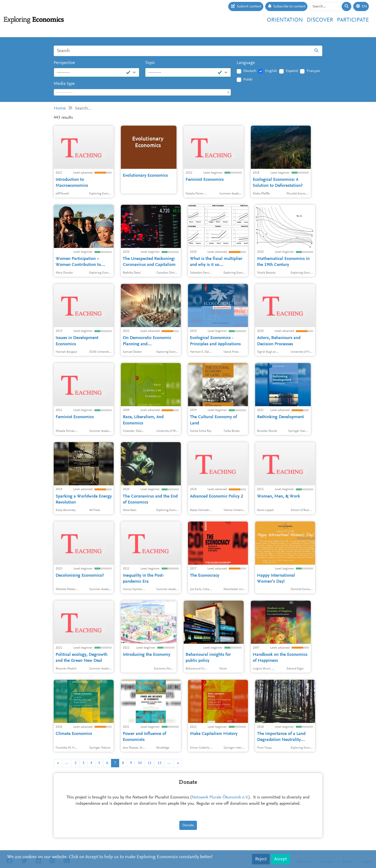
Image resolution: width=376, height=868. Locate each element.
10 (140, 763)
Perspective (64, 63)
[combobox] (142, 92)
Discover (320, 20)
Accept (280, 859)
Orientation (285, 20)
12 (159, 763)
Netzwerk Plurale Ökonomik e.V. (220, 798)
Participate (353, 20)
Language (246, 63)
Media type (64, 84)
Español (292, 71)
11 (150, 763)
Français (313, 71)
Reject (261, 859)
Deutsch (250, 71)
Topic (150, 63)
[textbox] (142, 93)
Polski (248, 80)
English (271, 71)
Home (60, 108)
